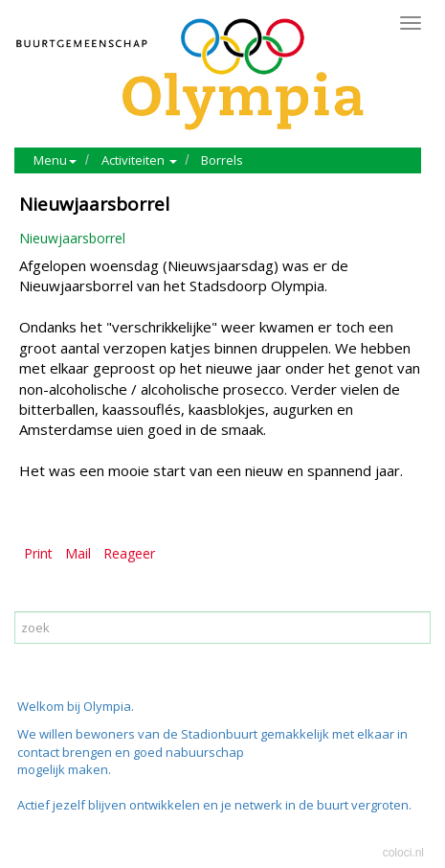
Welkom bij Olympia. (76, 706)
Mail (78, 553)
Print (38, 553)
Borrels (222, 160)
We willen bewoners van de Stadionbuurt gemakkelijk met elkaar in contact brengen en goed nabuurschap (212, 743)
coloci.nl (403, 853)
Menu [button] (55, 160)
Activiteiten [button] (139, 160)
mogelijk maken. (66, 769)
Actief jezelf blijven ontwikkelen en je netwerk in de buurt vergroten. (214, 805)
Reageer (129, 553)
